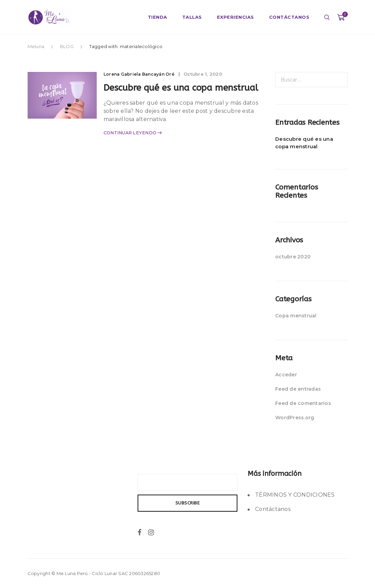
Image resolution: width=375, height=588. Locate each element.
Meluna (37, 46)
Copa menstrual (296, 316)
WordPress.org (295, 418)
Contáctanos (273, 509)
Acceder (286, 375)
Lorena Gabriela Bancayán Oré (143, 74)
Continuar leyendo (133, 149)
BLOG (67, 46)
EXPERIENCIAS (236, 17)
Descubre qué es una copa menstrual (304, 143)
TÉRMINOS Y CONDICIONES (295, 495)
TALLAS (192, 17)
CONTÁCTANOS (289, 17)
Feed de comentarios (303, 403)
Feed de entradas (298, 389)
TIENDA (158, 17)
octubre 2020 (293, 257)
